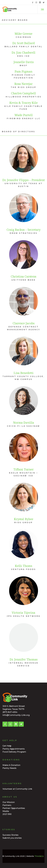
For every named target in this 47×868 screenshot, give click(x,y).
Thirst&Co (39, 856)
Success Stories (10, 835)
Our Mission (9, 802)
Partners (7, 805)
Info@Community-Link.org (16, 715)
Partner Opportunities (14, 808)
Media (6, 811)
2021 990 (7, 814)
